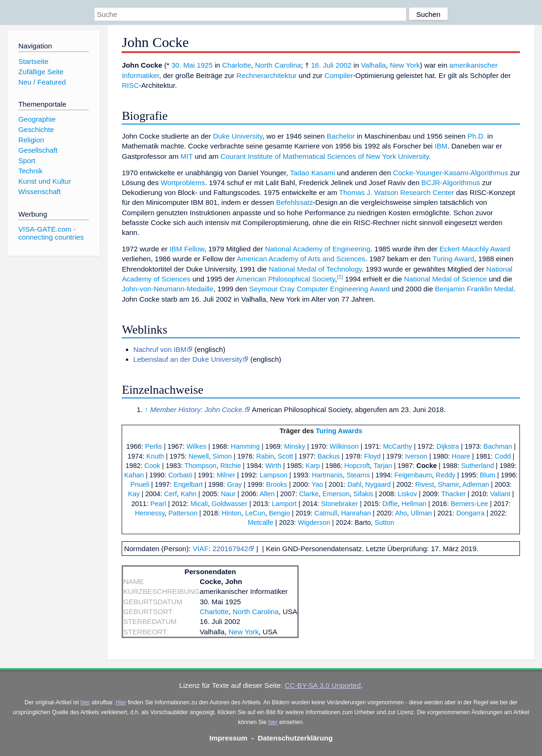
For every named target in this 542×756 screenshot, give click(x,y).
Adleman (476, 484)
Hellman (414, 504)
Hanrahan (356, 513)
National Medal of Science (445, 279)
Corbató (180, 475)
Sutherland (478, 466)
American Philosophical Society (286, 279)
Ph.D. (476, 136)
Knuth (155, 456)
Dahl (355, 484)
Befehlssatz (295, 202)
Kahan (134, 475)
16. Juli (322, 65)
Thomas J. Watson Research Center (397, 192)
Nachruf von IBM (160, 349)
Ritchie (231, 466)
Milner (226, 475)
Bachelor (341, 136)
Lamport (284, 504)
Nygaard (378, 484)
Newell (198, 456)
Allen (267, 494)
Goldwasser (229, 504)
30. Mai (183, 65)
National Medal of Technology (315, 269)
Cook (152, 466)
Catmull (326, 513)
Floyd (372, 456)
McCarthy (398, 446)
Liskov (407, 494)
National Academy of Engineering (318, 249)
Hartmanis (327, 475)
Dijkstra (448, 446)
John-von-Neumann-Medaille (167, 289)
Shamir (448, 484)
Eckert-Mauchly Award (475, 249)
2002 (343, 65)
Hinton (232, 513)
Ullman (422, 513)
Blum (487, 475)
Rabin (265, 456)
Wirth (273, 466)
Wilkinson (344, 446)
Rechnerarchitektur (266, 75)
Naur (228, 494)
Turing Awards (339, 431)
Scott (285, 456)
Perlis (154, 446)
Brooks (277, 484)
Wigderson (314, 522)
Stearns (358, 475)
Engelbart (188, 484)
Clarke (309, 494)
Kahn (189, 494)
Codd (503, 456)
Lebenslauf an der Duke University (188, 359)
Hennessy (150, 513)
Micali (199, 504)
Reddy (446, 475)
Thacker (453, 494)
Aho (401, 513)
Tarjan (383, 466)
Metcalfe (261, 522)
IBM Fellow (187, 249)
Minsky (295, 446)
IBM (441, 146)
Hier (121, 702)
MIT (186, 156)
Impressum (228, 738)
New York (405, 65)
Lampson (274, 475)
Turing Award (453, 259)
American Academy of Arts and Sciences (301, 259)
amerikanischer (474, 65)
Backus (329, 456)
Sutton (385, 522)
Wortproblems (183, 183)
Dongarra (470, 513)
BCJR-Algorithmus (451, 183)
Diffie (390, 504)
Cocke (427, 466)
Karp (313, 466)
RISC (130, 85)
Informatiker (140, 75)
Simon (222, 456)
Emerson (336, 494)
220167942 (230, 549)
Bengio (279, 513)
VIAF (201, 549)
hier (85, 702)
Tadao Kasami (312, 173)
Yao (317, 484)
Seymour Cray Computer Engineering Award (319, 289)
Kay (134, 494)
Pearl (158, 504)
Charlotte (237, 65)
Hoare (461, 456)
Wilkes (197, 446)
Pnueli (140, 484)
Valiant (500, 494)
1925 (205, 65)
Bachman (498, 446)
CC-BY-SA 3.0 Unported (323, 685)
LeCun (255, 513)
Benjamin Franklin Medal (474, 289)
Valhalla (374, 65)
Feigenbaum (413, 475)
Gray (234, 484)
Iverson (416, 456)
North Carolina (278, 65)
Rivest (425, 484)
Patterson (183, 513)
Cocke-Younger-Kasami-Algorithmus (451, 173)
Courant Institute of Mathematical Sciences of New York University (325, 156)
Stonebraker (340, 504)
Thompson (201, 466)
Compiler (339, 75)
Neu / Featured (42, 82)
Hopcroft (357, 466)
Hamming (245, 446)
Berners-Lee (469, 504)
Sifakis (363, 494)
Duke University (238, 136)
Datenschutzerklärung (295, 738)
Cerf (170, 494)
